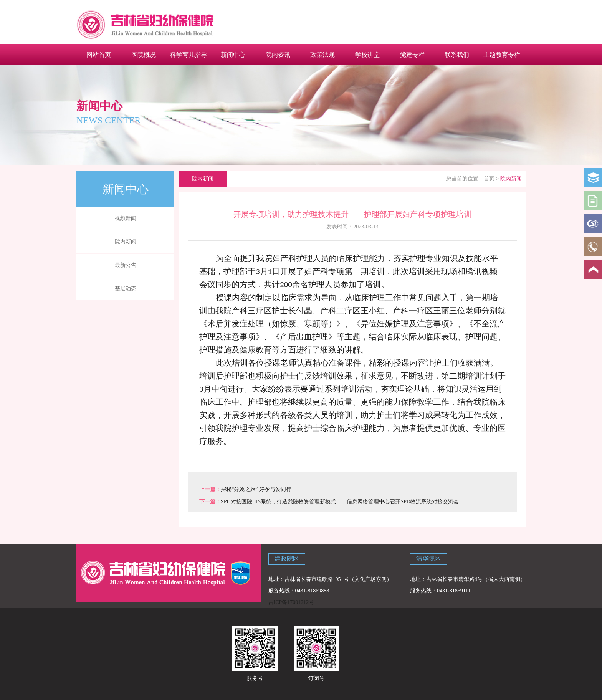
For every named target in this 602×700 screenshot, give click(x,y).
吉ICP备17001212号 (291, 602)
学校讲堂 (367, 55)
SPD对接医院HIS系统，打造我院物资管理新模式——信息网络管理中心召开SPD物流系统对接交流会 (340, 502)
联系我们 (457, 55)
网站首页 (99, 55)
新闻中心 (233, 55)
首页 (489, 179)
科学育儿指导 (189, 55)
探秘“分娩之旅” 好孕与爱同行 (256, 489)
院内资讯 (278, 55)
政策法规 (322, 55)
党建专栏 (412, 55)
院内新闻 (126, 242)
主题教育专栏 (502, 55)
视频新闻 (126, 218)
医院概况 (144, 55)
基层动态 (126, 289)
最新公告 (126, 265)
